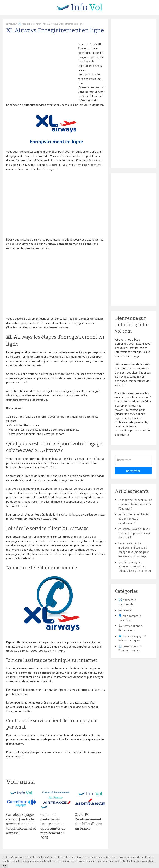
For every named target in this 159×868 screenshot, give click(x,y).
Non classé (125, 610)
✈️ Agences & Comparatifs (31, 24)
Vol (80, 7)
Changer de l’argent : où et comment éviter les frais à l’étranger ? (135, 504)
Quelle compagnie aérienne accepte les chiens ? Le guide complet (135, 566)
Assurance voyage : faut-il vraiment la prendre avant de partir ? (135, 533)
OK (4, 866)
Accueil (11, 24)
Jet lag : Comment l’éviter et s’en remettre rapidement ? (134, 519)
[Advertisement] (41, 71)
